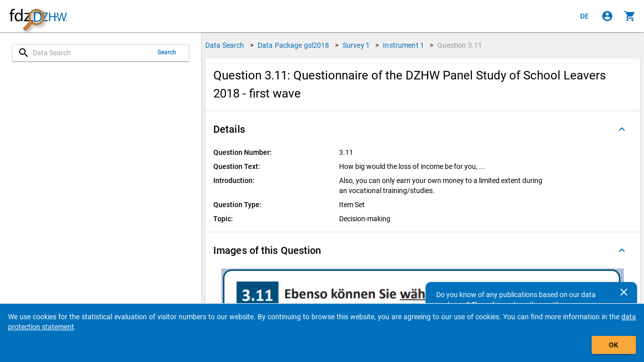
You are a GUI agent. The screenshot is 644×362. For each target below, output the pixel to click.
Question (460, 45)
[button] (423, 129)
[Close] (624, 292)
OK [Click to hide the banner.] (614, 345)
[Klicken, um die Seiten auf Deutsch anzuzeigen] (585, 16)
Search (167, 52)
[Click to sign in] (607, 16)
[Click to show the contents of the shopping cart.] (630, 16)
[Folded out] (622, 129)
